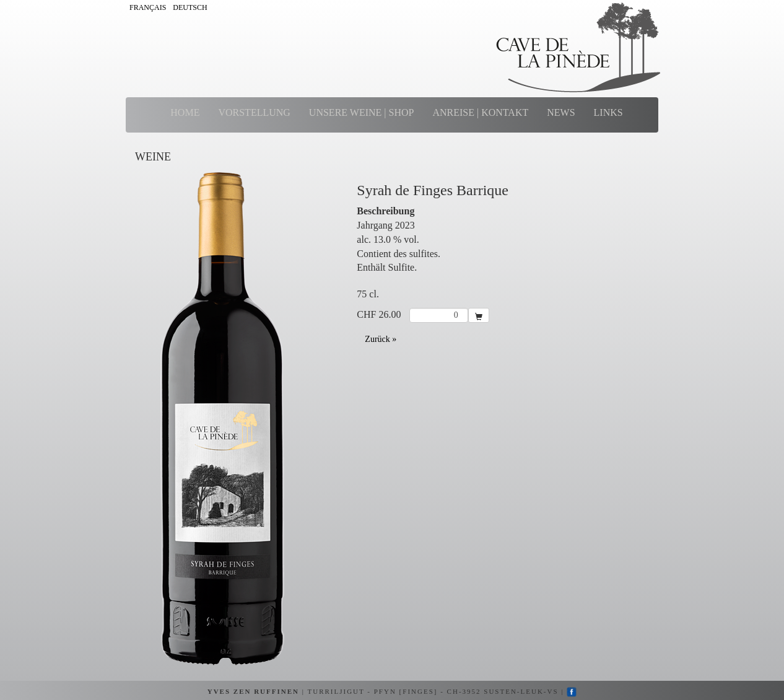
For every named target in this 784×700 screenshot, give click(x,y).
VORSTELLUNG (254, 112)
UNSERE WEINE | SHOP (362, 112)
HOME (185, 112)
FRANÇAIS (148, 7)
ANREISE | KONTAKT (480, 112)
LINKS (608, 112)
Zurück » (381, 339)
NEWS (561, 112)
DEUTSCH (190, 7)
